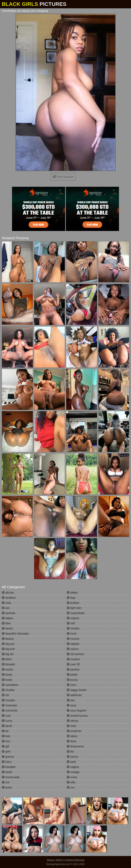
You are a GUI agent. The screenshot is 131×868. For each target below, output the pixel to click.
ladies (72, 593)
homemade (11, 777)
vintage (73, 772)
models (73, 628)
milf (71, 623)
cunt (6, 716)
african (8, 593)
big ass (8, 644)
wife (71, 782)
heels (7, 772)
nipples (73, 644)
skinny (73, 721)
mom (72, 634)
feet (6, 736)
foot (6, 741)
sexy (71, 705)
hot (6, 782)
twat (71, 762)
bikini (7, 659)
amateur (9, 598)
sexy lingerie (76, 711)
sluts (71, 726)
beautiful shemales (15, 634)
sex (71, 700)
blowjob (8, 664)
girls (6, 752)
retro (71, 685)
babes (7, 618)
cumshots (10, 711)
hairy (7, 762)
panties (73, 669)
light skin (74, 608)
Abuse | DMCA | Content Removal (65, 860)
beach (7, 628)
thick (71, 741)
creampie (9, 705)
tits (70, 752)
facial (7, 726)
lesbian (73, 603)
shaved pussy (77, 716)
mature (73, 618)
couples (8, 700)
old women (75, 654)
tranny (72, 757)
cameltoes (10, 685)
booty (7, 675)
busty (7, 680)
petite (72, 675)
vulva (72, 777)
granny (8, 757)
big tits (8, 654)
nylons (73, 649)
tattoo (72, 736)
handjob (9, 767)
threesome (75, 746)
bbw (6, 623)
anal (6, 603)
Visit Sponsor (63, 177)
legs (71, 598)
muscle (73, 639)
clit (5, 695)
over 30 (73, 664)
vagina (73, 767)
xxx (71, 787)
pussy (72, 680)
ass (6, 608)
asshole (8, 613)
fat (5, 731)
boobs (7, 669)
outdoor (73, 659)
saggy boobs (77, 690)
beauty (8, 639)
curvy (7, 721)
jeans (7, 787)
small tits (74, 731)
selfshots (74, 695)
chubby (8, 690)
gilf (5, 746)
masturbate (76, 613)
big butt (8, 649)
